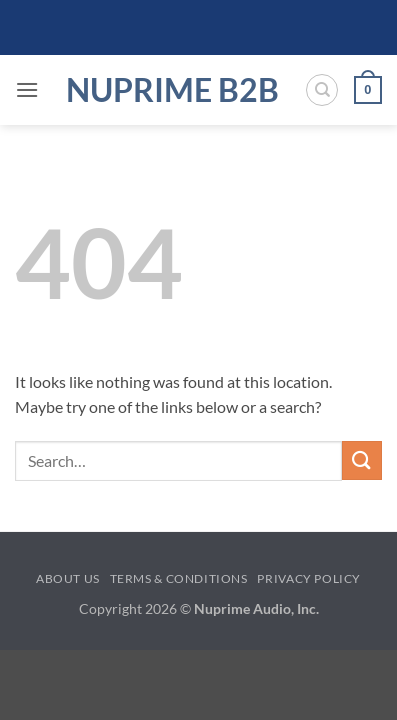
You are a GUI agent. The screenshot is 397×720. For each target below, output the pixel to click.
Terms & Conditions (179, 578)
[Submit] (362, 460)
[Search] (322, 90)
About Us (68, 578)
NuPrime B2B (172, 90)
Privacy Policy (309, 578)
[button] (27, 89)
